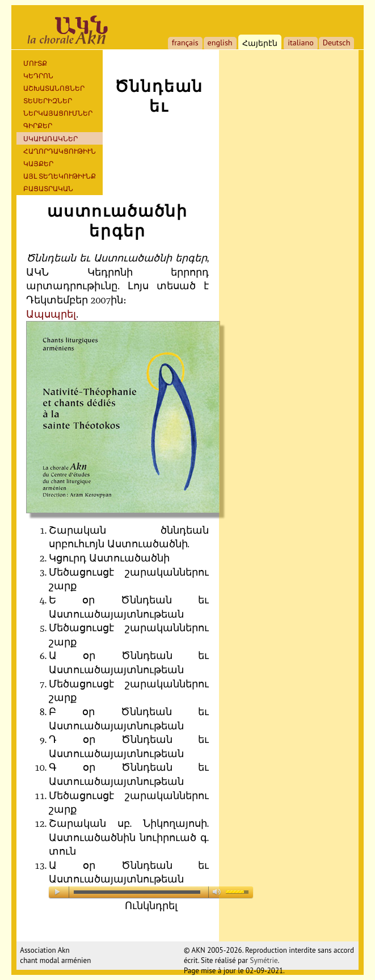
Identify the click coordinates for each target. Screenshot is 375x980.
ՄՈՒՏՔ (35, 63)
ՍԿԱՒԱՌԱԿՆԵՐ (50, 139)
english (220, 43)
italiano (301, 43)
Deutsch (337, 43)
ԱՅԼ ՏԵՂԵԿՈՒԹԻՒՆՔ (60, 176)
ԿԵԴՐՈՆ (38, 76)
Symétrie (264, 960)
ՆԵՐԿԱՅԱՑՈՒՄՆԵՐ (58, 113)
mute (218, 892)
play (58, 892)
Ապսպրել (51, 314)
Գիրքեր (38, 126)
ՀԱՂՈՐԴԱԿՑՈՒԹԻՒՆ (60, 151)
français (185, 43)
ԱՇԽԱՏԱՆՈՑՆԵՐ (54, 88)
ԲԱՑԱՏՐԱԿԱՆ (48, 189)
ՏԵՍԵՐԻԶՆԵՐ (48, 101)
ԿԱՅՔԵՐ (38, 164)
